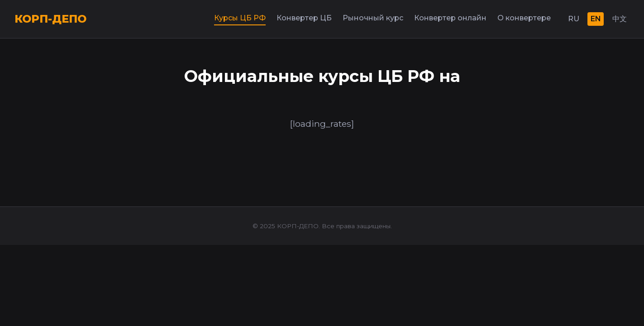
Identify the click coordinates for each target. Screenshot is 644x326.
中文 (620, 19)
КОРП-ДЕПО (50, 19)
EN (596, 19)
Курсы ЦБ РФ (240, 18)
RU (574, 19)
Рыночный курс (373, 18)
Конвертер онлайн (450, 18)
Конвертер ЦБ (304, 18)
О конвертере (524, 18)
